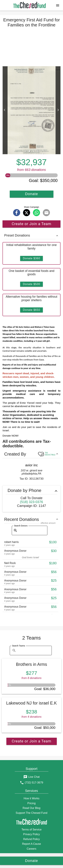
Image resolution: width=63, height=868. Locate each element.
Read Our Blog (32, 808)
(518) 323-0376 (32, 502)
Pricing (32, 803)
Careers (32, 849)
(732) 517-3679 (34, 783)
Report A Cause (31, 844)
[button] (58, 5)
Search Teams (19, 646)
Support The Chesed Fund (31, 813)
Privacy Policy (32, 834)
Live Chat (34, 777)
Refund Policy (32, 839)
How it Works (32, 798)
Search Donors (21, 526)
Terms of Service (32, 830)
